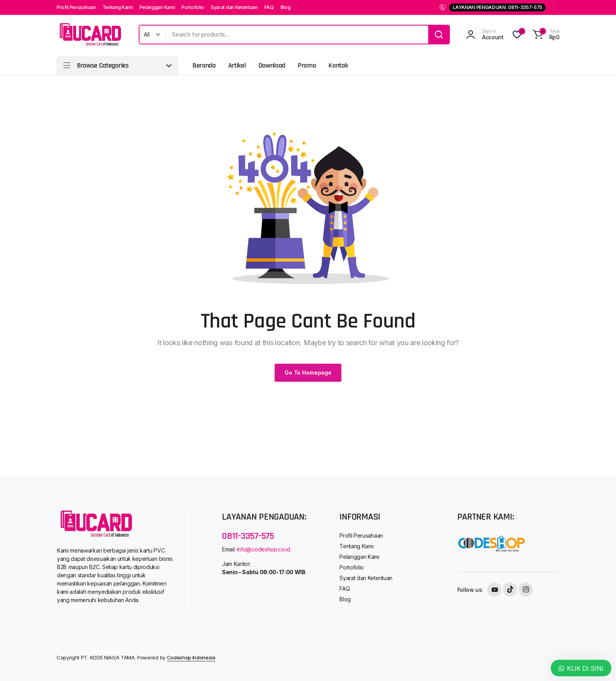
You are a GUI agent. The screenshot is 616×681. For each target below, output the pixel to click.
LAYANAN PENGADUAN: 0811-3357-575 (497, 7)
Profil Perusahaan (76, 7)
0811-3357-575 (248, 536)
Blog (286, 7)
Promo (307, 65)
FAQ (269, 7)
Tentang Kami (118, 7)
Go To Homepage (308, 373)
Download (272, 65)
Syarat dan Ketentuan (234, 7)
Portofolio (193, 7)
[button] (545, 35)
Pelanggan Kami (157, 7)
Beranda (204, 65)
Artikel (237, 65)
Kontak (338, 65)
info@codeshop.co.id (264, 549)
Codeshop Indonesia (191, 657)
